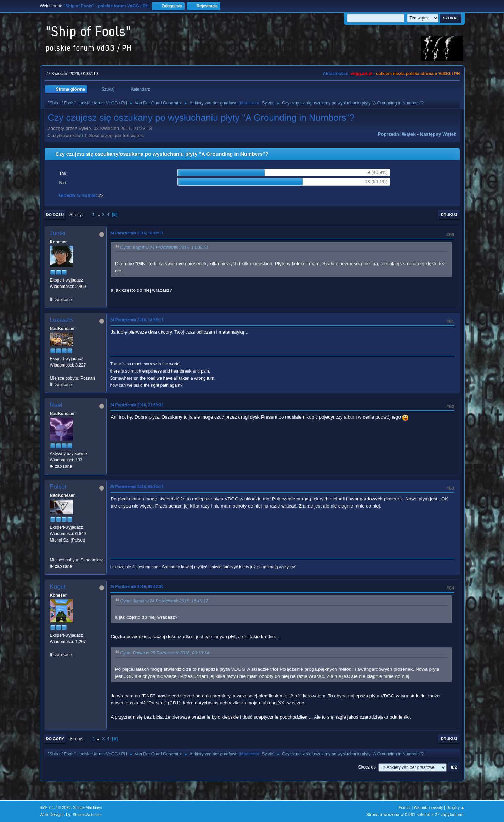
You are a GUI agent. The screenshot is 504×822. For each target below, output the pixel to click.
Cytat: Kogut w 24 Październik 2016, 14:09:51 (164, 248)
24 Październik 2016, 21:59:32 (137, 405)
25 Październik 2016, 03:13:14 (137, 487)
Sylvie (267, 103)
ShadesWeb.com (87, 815)
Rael (56, 405)
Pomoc (404, 807)
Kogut (58, 587)
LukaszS (61, 320)
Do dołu (55, 215)
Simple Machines (87, 807)
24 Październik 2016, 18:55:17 (137, 320)
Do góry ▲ (455, 807)
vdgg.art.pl (361, 74)
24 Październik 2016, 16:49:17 (137, 233)
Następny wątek (438, 134)
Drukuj (449, 215)
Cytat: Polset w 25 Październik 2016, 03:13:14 (165, 653)
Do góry (55, 739)
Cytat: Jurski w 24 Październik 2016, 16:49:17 (164, 601)
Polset (58, 487)
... (99, 214)
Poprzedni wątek (397, 134)
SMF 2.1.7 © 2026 (55, 807)
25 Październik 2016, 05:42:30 (137, 586)
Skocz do (367, 767)
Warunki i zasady (429, 807)
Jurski (58, 233)
